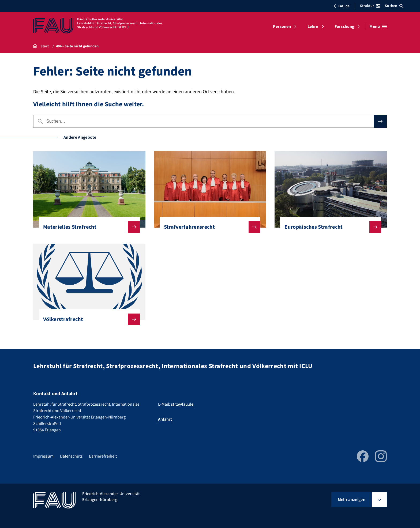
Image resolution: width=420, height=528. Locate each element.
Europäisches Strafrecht (329, 227)
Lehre (313, 27)
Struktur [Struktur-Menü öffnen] (370, 6)
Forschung (344, 27)
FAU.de (342, 6)
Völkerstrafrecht (87, 319)
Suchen (394, 6)
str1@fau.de (182, 404)
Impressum (43, 456)
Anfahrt (165, 419)
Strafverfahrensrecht (208, 227)
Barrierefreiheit (103, 456)
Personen (282, 27)
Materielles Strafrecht (87, 227)
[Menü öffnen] (378, 27)
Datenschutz (71, 456)
